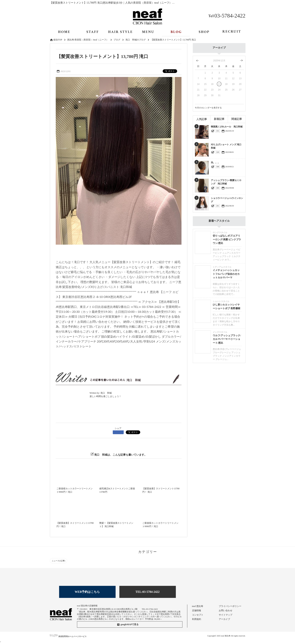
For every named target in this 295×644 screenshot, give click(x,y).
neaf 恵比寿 (198, 606)
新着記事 (219, 119)
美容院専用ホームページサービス (68, 636)
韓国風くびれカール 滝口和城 (227, 127)
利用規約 (197, 619)
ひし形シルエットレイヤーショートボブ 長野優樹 (226, 306)
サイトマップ (226, 615)
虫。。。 (215, 162)
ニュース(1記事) (59, 561)
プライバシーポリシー (230, 606)
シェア (118, 428)
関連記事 (237, 119)
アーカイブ (224, 619)
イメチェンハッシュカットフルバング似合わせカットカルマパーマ (226, 274)
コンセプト (198, 615)
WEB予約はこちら (87, 592)
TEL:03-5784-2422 (148, 592)
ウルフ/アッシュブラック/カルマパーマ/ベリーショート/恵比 (227, 339)
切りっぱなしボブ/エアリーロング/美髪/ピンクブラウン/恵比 (227, 239)
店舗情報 (197, 611)
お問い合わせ (226, 611)
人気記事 (202, 119)
